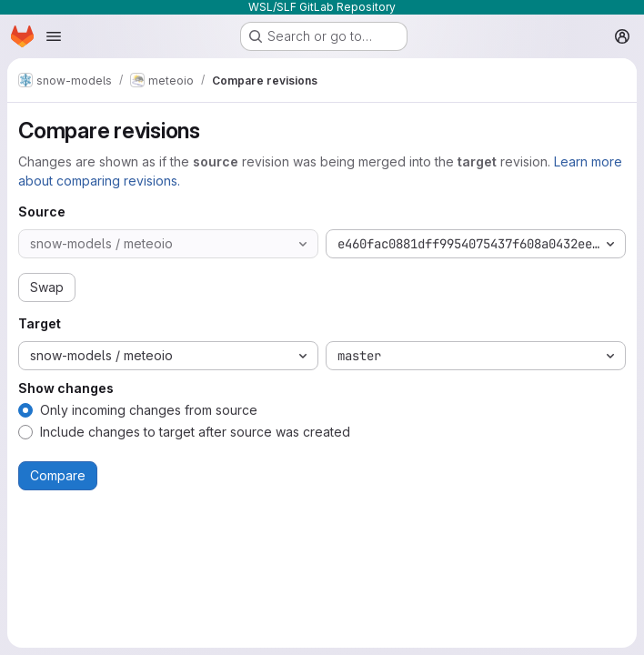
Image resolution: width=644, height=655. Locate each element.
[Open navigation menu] (54, 36)
